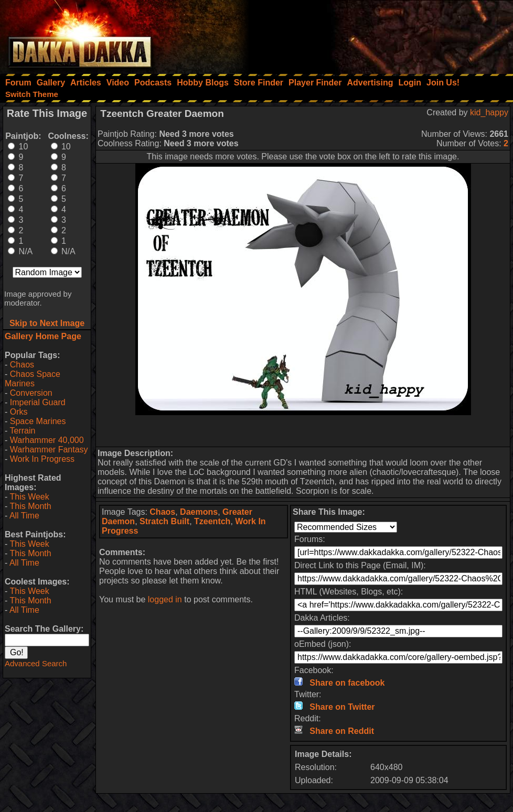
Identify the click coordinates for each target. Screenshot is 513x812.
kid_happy (489, 112)
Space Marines (38, 421)
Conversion (31, 393)
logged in (165, 599)
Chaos (22, 365)
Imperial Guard (38, 402)
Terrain (22, 431)
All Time (24, 516)
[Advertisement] (372, 34)
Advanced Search (36, 663)
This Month (30, 506)
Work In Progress (42, 459)
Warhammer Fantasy (49, 450)
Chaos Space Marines (33, 379)
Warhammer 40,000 (47, 440)
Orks (19, 412)
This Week (29, 497)
